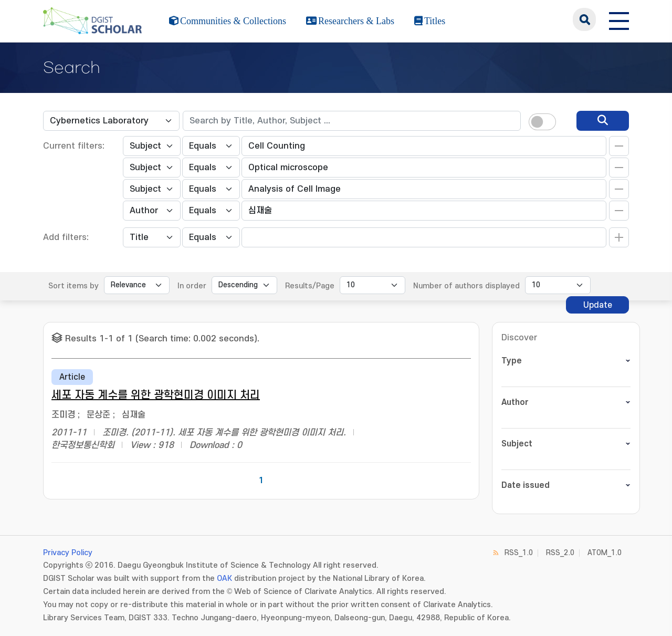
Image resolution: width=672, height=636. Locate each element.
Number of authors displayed (466, 286)
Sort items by (73, 286)
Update (598, 305)
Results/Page (310, 286)
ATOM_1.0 (605, 553)
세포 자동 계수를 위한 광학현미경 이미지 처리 (156, 395)
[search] (603, 121)
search (584, 19)
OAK (224, 578)
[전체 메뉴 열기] (619, 19)
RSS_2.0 (560, 553)
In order (192, 286)
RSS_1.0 (519, 553)
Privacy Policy (68, 553)
